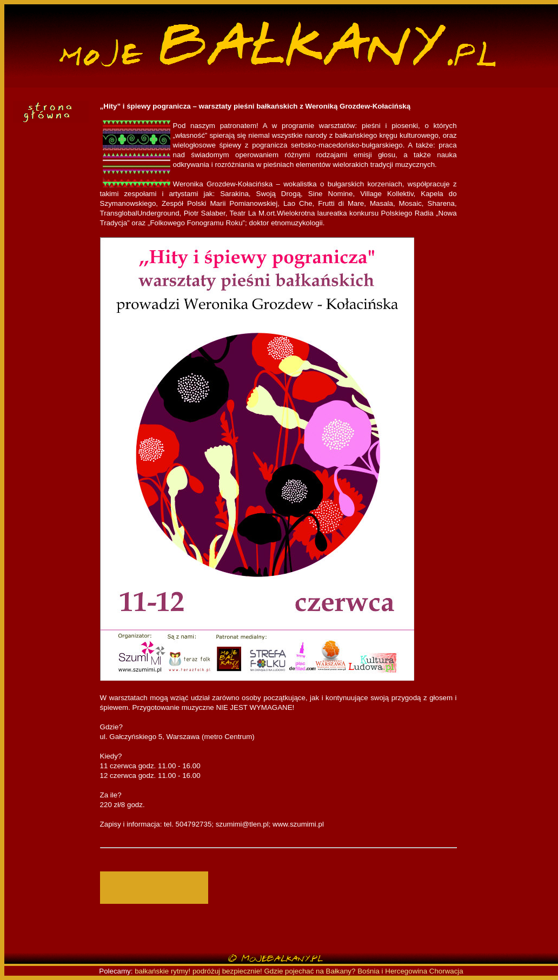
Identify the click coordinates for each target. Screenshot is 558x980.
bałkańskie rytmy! (162, 971)
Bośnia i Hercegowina (392, 971)
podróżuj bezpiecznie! (227, 971)
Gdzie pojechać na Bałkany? (311, 971)
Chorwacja (446, 971)
